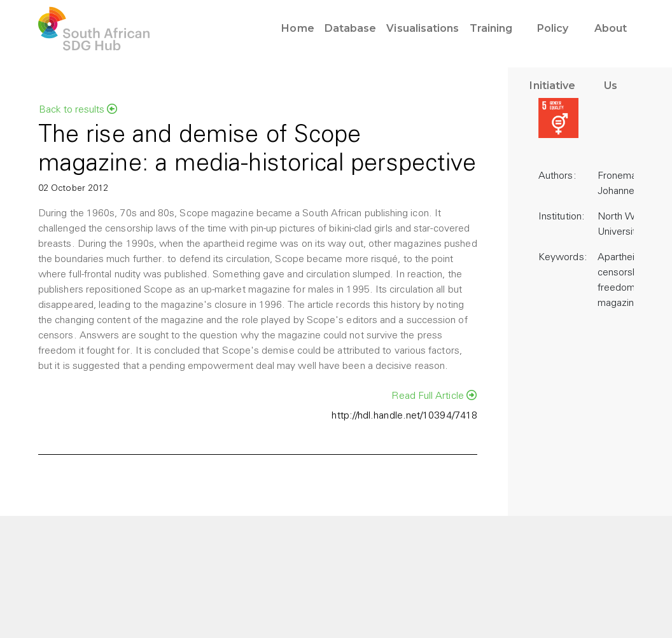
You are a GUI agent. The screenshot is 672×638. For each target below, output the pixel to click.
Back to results (78, 109)
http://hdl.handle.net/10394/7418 (404, 416)
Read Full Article (434, 396)
